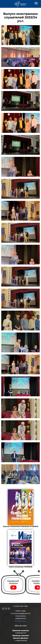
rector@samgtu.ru (20, 621)
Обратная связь (21, 626)
